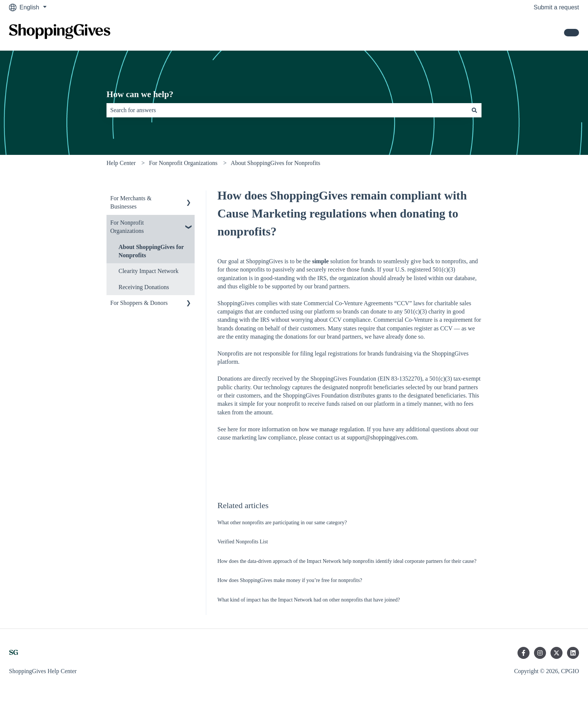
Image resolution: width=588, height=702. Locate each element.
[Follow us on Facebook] (523, 653)
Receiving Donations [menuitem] (144, 287)
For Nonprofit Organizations (183, 163)
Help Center (121, 163)
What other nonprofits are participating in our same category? (282, 523)
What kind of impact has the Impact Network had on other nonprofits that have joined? (309, 600)
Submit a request (556, 7)
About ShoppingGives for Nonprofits (275, 163)
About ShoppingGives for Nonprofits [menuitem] (151, 251)
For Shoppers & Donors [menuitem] (139, 303)
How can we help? (140, 94)
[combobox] (287, 110)
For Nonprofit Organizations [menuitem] (127, 227)
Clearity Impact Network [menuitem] (148, 271)
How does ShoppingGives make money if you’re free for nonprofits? (290, 580)
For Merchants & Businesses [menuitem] (131, 202)
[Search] (474, 110)
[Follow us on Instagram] (540, 653)
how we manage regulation (331, 429)
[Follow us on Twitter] (556, 653)
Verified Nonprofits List (243, 542)
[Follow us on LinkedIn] (573, 653)
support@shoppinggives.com (382, 437)
